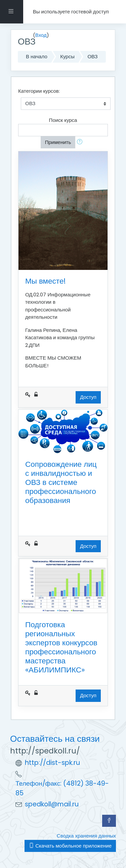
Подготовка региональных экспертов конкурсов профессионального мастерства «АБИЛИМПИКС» (61, 647)
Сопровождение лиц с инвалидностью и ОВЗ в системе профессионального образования (61, 482)
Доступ (88, 397)
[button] (81, 142)
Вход (41, 35)
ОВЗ (92, 56)
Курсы (67, 56)
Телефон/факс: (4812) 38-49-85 (62, 788)
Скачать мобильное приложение (70, 846)
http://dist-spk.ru (52, 763)
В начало (37, 56)
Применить (58, 142)
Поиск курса (63, 120)
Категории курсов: (39, 91)
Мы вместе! (46, 281)
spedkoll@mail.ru (52, 804)
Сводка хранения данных (86, 836)
